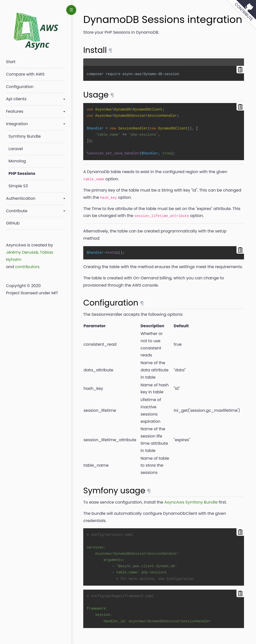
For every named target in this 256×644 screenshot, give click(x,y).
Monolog (17, 161)
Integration (17, 124)
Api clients (16, 99)
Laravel (16, 149)
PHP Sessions (22, 173)
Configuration (20, 87)
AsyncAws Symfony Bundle (191, 502)
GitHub (13, 223)
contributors (27, 267)
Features (15, 111)
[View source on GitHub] (241, 15)
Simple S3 (18, 186)
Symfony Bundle (25, 136)
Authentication (21, 198)
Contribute (17, 211)
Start (11, 62)
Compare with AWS (25, 74)
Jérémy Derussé (22, 252)
